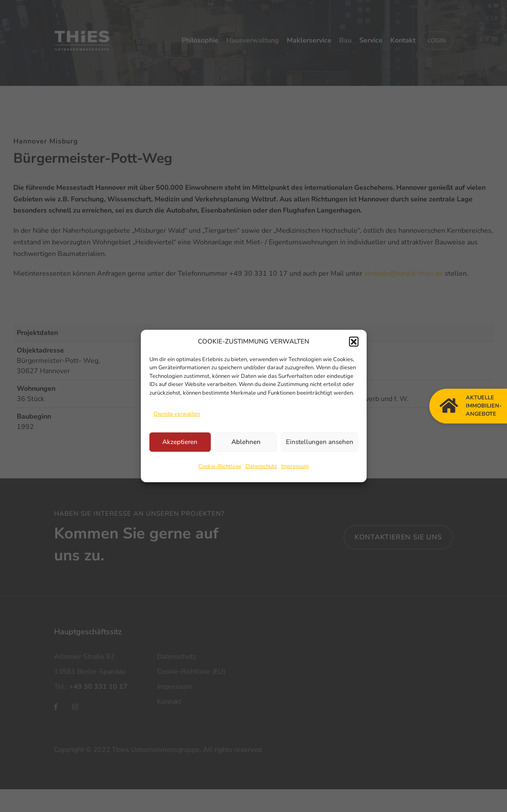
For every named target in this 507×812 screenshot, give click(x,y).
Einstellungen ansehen (320, 442)
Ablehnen (246, 442)
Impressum (295, 466)
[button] (354, 341)
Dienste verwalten (177, 414)
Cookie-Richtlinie (220, 466)
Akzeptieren (180, 442)
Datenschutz (261, 466)
